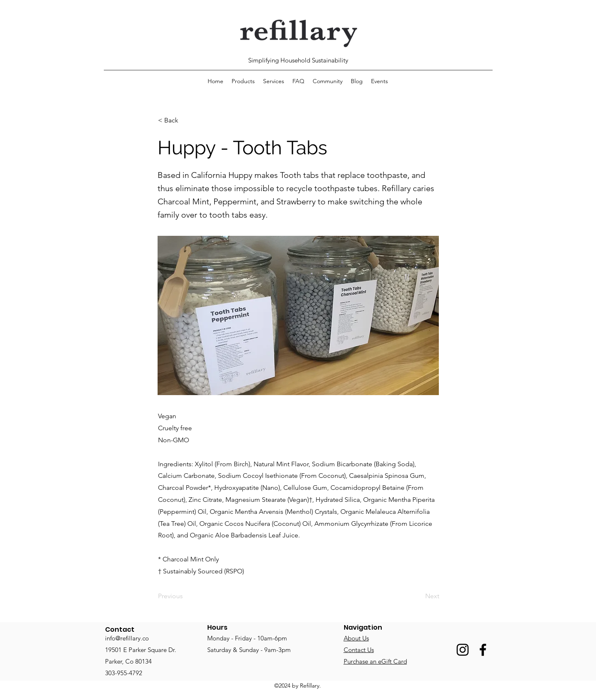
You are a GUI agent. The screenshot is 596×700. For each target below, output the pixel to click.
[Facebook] (483, 650)
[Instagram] (463, 650)
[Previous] (185, 597)
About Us (356, 638)
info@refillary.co (127, 638)
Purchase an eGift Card (375, 661)
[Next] (419, 597)
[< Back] (185, 120)
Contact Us (359, 650)
